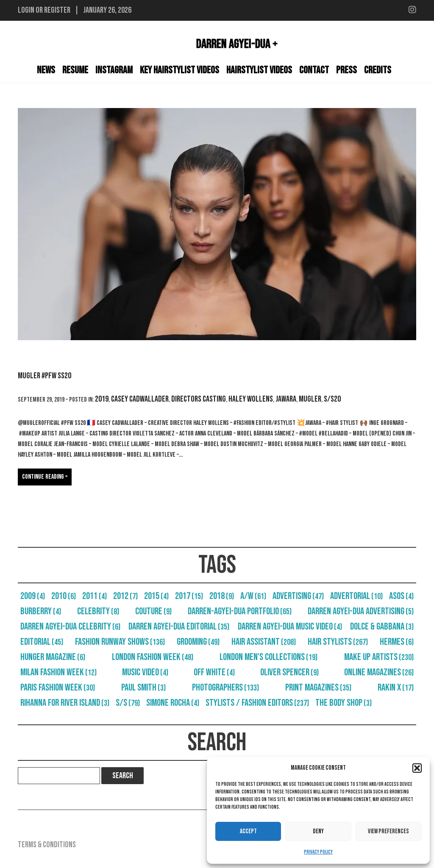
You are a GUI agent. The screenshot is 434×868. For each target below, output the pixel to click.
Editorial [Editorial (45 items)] (42, 642)
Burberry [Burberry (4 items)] (41, 611)
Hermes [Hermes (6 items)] (397, 642)
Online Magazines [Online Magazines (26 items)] (379, 672)
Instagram (114, 70)
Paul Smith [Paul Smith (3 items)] (143, 688)
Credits (378, 70)
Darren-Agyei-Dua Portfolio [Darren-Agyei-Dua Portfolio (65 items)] (240, 611)
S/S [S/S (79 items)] (128, 703)
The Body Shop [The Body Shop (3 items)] (344, 703)
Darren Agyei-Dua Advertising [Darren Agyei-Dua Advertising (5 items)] (361, 611)
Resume (75, 70)
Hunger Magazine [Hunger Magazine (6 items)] (53, 657)
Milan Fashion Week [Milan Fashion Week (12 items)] (58, 672)
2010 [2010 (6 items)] (64, 596)
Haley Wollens (251, 399)
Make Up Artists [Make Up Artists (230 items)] (379, 657)
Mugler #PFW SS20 (45, 376)
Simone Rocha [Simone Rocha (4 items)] (173, 703)
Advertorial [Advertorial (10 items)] (356, 596)
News (46, 70)
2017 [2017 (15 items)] (189, 596)
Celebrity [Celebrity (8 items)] (98, 611)
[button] (417, 768)
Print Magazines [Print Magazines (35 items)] (318, 688)
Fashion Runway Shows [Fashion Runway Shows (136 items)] (120, 642)
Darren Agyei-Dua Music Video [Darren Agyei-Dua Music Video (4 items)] (290, 627)
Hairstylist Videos (259, 70)
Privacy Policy (318, 852)
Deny (318, 831)
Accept (248, 831)
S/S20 (332, 399)
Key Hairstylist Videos (179, 70)
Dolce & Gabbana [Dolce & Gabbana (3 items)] (382, 627)
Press (346, 70)
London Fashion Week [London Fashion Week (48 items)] (153, 657)
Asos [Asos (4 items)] (401, 596)
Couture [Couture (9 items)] (153, 611)
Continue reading (43, 477)
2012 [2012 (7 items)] (125, 596)
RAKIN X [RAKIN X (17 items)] (396, 688)
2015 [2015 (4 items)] (156, 596)
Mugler (310, 399)
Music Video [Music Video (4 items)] (145, 672)
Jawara (286, 399)
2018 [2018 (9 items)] (222, 596)
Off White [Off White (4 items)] (214, 672)
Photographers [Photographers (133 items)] (225, 688)
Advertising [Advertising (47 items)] (298, 596)
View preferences (388, 831)
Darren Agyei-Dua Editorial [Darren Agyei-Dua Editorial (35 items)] (179, 627)
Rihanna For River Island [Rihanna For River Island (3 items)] (65, 703)
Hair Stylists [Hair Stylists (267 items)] (338, 642)
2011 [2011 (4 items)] (95, 596)
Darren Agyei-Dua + (237, 44)
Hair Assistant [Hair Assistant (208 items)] (264, 642)
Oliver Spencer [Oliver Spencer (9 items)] (289, 672)
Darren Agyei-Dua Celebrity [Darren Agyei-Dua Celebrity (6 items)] (70, 627)
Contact (314, 70)
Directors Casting (199, 399)
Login (26, 10)
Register (57, 10)
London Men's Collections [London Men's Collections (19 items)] (268, 657)
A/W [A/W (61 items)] (253, 596)
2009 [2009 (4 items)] (33, 596)
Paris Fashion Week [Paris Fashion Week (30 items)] (58, 688)
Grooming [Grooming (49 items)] (198, 642)
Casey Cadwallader (140, 399)
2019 (102, 399)
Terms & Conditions (47, 845)
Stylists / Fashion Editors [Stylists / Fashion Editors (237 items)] (257, 703)
